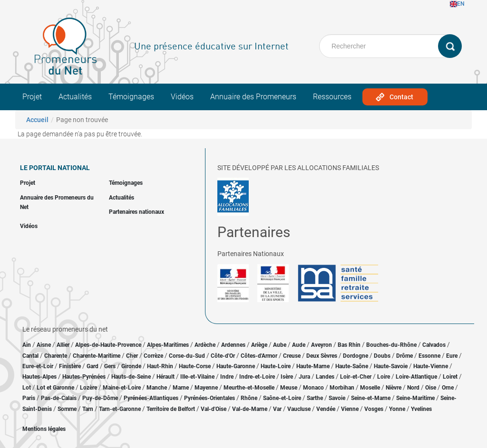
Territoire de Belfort (171, 409)
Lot (27, 388)
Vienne (350, 409)
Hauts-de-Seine (131, 377)
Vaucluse (299, 409)
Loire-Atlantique (416, 377)
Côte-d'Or (223, 356)
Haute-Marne (313, 366)
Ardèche (205, 345)
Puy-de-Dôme (100, 398)
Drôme (404, 356)
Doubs (382, 356)
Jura (304, 377)
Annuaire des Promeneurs (253, 97)
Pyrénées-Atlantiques (151, 398)
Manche (157, 388)
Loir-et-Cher (356, 377)
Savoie (337, 398)
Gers (110, 366)
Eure (452, 356)
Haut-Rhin (160, 366)
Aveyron (321, 345)
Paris (29, 398)
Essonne (429, 356)
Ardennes (233, 345)
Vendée (326, 409)
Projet (32, 97)
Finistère (70, 366)
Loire (384, 377)
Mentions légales (44, 429)
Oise (431, 388)
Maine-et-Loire (122, 388)
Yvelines (421, 409)
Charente (56, 356)
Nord (413, 388)
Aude (299, 345)
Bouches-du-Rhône (391, 345)
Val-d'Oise (214, 409)
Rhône (249, 398)
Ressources (332, 97)
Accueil (37, 120)
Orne (448, 388)
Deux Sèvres (322, 356)
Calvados (434, 345)
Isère (287, 377)
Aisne (44, 345)
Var (277, 409)
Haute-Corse (195, 366)
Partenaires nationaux (136, 212)
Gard (93, 366)
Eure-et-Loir (38, 366)
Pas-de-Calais (59, 398)
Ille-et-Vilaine (197, 377)
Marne (181, 388)
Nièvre (394, 388)
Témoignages (131, 97)
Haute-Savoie (391, 366)
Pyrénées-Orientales (209, 398)
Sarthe (315, 398)
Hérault (166, 377)
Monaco (313, 388)
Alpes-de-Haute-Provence (108, 345)
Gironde (131, 366)
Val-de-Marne (250, 409)
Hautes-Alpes (39, 377)
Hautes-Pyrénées (84, 377)
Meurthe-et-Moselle (249, 388)
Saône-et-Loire (282, 398)
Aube (280, 345)
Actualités (75, 97)
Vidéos (182, 97)
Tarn (88, 409)
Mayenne (206, 388)
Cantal (30, 356)
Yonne (397, 409)
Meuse (289, 388)
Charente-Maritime (97, 356)
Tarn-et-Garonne (120, 409)
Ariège (259, 345)
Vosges (374, 409)
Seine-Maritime (415, 398)
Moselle (370, 388)
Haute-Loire (276, 366)
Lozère (88, 388)
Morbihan (342, 388)
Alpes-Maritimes (168, 345)
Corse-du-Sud (187, 356)
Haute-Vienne (431, 366)
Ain (27, 345)
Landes (325, 377)
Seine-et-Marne (371, 398)
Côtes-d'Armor (259, 356)
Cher (132, 356)
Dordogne (356, 356)
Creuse (292, 356)
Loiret (450, 377)
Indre (227, 377)
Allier (63, 345)
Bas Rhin (349, 345)
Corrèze (153, 356)
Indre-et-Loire (257, 377)
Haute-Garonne (236, 366)
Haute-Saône (352, 366)
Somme (67, 409)
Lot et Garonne (55, 388)
